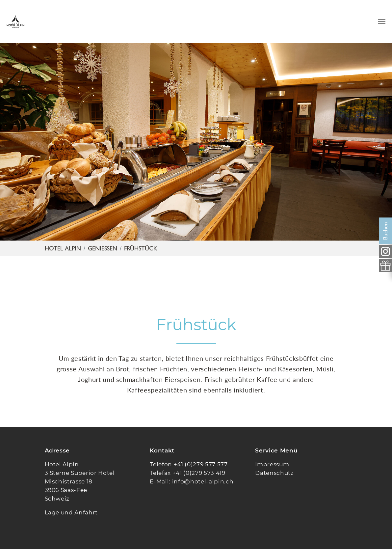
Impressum (272, 464)
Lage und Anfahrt (71, 512)
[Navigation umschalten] (382, 21)
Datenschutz (274, 473)
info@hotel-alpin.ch (203, 481)
